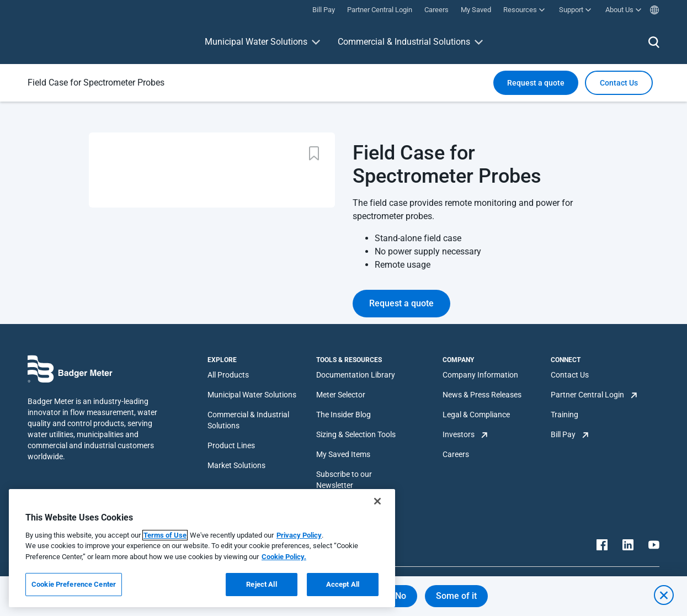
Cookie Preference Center (74, 584)
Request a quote (536, 83)
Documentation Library (356, 375)
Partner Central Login (587, 395)
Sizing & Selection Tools (356, 434)
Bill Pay (563, 434)
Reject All (261, 584)
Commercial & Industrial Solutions (404, 42)
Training (564, 415)
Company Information (480, 375)
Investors (459, 434)
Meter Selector (341, 395)
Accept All (343, 584)
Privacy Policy (299, 535)
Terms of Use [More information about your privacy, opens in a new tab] (165, 535)
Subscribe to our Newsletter (344, 480)
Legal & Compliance (476, 415)
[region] (202, 548)
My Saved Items (343, 454)
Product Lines (231, 445)
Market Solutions (236, 465)
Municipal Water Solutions (256, 42)
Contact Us (570, 375)
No (401, 596)
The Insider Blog (343, 415)
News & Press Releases (482, 395)
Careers (456, 454)
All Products (228, 375)
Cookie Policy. (284, 557)
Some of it (456, 596)
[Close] (377, 501)
